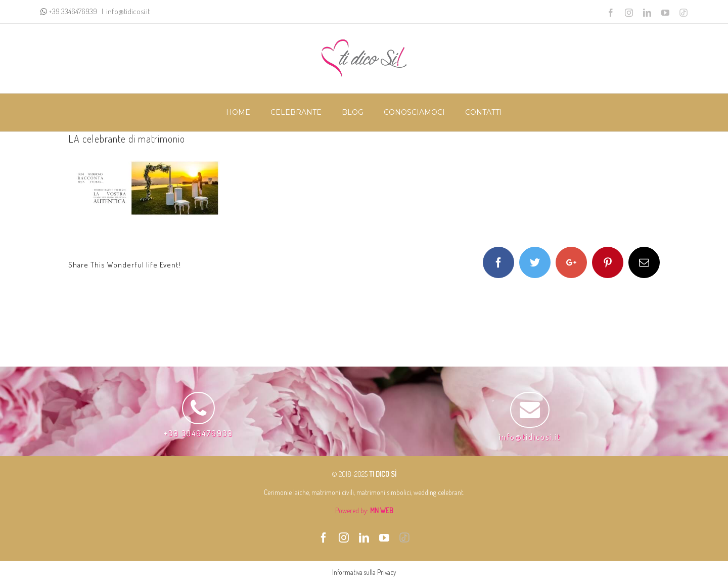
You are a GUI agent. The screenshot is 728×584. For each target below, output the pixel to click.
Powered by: (364, 510)
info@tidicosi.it (128, 11)
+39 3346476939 (74, 11)
